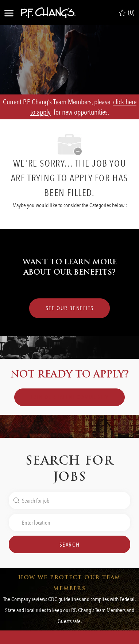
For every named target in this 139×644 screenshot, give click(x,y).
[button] (69, 544)
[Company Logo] (57, 12)
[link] (69, 397)
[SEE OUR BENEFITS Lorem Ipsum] (70, 308)
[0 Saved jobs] (127, 12)
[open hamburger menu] (9, 12)
